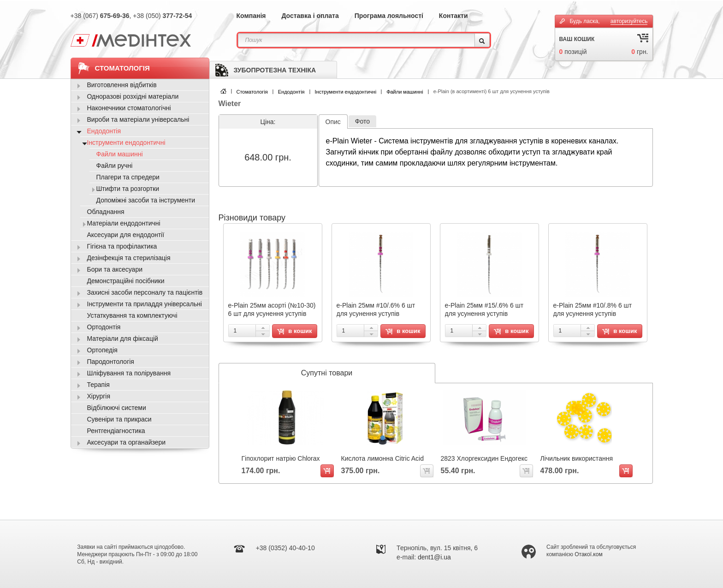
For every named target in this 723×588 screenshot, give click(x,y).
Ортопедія (102, 350)
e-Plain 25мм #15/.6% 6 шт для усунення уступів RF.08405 (484, 314)
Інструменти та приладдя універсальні (145, 304)
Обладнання (106, 212)
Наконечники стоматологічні (129, 108)
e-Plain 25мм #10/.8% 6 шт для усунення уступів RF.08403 (593, 314)
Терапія (98, 385)
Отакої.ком (588, 554)
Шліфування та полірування (129, 373)
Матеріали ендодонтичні (124, 223)
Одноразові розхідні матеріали (133, 96)
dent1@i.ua (434, 557)
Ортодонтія (104, 327)
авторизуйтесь (629, 21)
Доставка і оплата (310, 16)
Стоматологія (252, 92)
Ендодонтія (291, 92)
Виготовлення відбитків (122, 85)
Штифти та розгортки (128, 189)
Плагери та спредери (128, 177)
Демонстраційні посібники (126, 281)
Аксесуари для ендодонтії (126, 235)
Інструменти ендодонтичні (346, 92)
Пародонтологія (111, 362)
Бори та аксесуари (115, 269)
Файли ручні (115, 166)
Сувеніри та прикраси (119, 419)
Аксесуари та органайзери (127, 442)
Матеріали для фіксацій (123, 339)
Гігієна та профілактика (122, 246)
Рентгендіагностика (116, 431)
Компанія (251, 16)
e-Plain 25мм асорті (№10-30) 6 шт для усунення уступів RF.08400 (272, 314)
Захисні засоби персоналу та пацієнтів (145, 292)
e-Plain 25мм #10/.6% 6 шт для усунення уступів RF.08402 (376, 314)
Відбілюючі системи (117, 408)
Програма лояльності (389, 16)
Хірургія (99, 396)
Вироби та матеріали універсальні (138, 119)
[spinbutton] (249, 331)
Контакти (453, 16)
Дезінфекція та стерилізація (129, 258)
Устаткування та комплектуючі (132, 315)
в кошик (294, 331)
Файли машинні (405, 92)
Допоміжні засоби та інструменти (146, 200)
